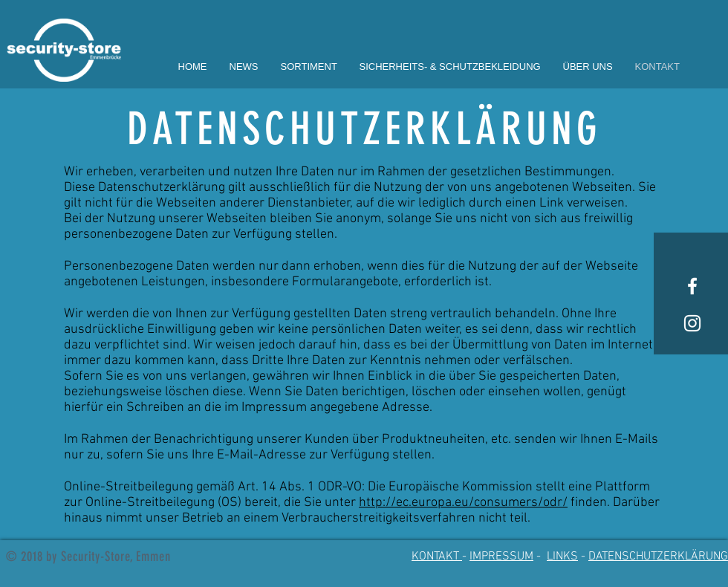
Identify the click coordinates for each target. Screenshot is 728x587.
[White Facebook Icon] (692, 286)
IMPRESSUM (501, 557)
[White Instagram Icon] (692, 323)
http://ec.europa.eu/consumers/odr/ (463, 503)
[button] (309, 67)
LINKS (562, 557)
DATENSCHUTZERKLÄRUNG (658, 557)
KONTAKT (437, 557)
